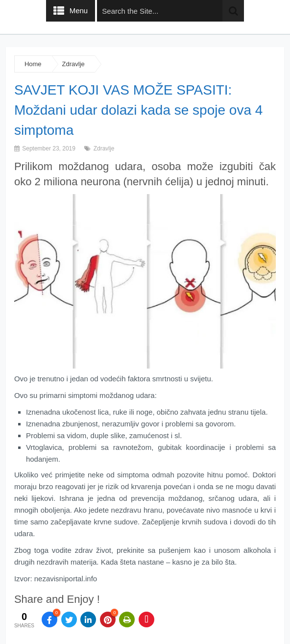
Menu (79, 11)
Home (33, 64)
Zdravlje (73, 64)
